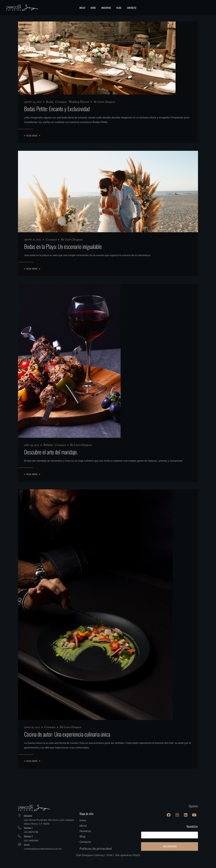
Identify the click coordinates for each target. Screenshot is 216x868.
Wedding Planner (79, 102)
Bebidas (48, 451)
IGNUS (136, 864)
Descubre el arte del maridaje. (51, 458)
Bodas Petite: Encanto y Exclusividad (57, 109)
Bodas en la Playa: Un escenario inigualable (63, 249)
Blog (82, 845)
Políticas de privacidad (96, 857)
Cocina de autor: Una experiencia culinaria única (67, 743)
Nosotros (85, 840)
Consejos (61, 102)
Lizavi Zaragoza (106, 102)
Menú (83, 834)
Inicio (83, 829)
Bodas (49, 102)
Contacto (85, 850)
